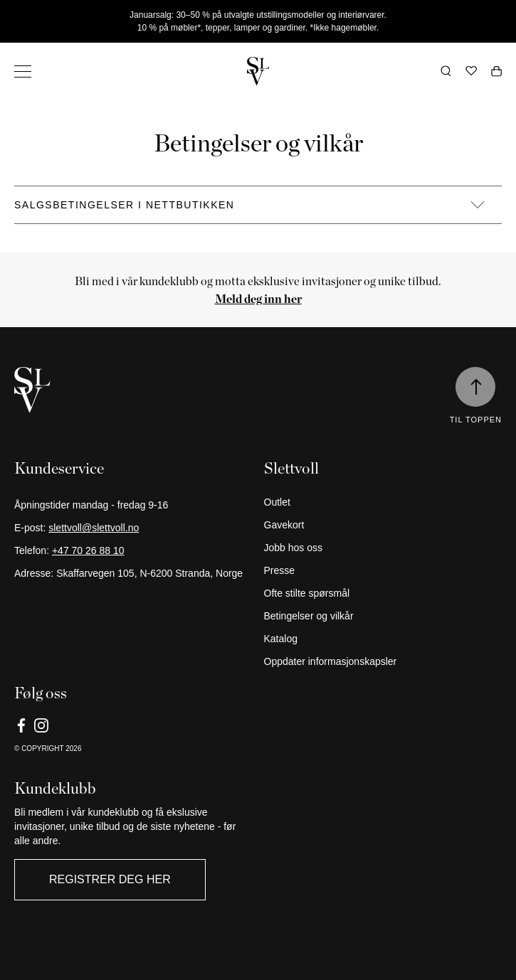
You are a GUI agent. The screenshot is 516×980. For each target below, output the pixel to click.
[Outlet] (383, 502)
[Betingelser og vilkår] (383, 616)
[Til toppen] (475, 387)
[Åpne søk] (446, 71)
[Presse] (383, 570)
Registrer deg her (110, 879)
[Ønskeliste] (471, 71)
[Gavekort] (383, 525)
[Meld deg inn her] (258, 299)
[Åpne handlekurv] (496, 71)
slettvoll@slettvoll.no (94, 528)
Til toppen (476, 420)
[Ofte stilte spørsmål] (383, 593)
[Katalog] (383, 639)
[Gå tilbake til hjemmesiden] (258, 71)
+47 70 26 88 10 (88, 550)
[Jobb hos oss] (383, 548)
